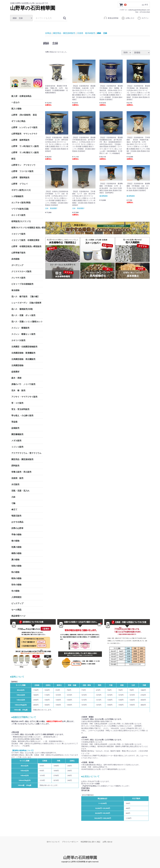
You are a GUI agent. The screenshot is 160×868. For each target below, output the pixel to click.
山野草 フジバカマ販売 (22, 171)
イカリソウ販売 (18, 234)
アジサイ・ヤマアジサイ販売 (24, 397)
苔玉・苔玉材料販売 (20, 409)
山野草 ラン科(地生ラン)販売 (25, 146)
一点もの (15, 102)
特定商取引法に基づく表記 (90, 842)
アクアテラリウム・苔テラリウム (26, 453)
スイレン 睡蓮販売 (20, 328)
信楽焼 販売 (17, 478)
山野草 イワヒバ (19, 184)
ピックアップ (17, 603)
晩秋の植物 (16, 578)
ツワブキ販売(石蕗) (20, 209)
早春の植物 (16, 535)
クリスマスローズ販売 (21, 271)
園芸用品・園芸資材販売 (22, 459)
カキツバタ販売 (18, 340)
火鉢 (13, 497)
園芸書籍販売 (17, 434)
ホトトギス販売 (18, 215)
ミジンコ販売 (17, 447)
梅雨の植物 (16, 553)
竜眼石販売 (16, 516)
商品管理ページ (18, 616)
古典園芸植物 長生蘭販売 (23, 359)
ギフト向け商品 (18, 121)
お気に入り (128, 18)
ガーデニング (18, 265)
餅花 (13, 159)
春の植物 (15, 541)
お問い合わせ (107, 842)
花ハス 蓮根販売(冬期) (22, 309)
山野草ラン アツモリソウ (23, 165)
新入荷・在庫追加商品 (21, 96)
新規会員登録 (111, 18)
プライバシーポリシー (70, 842)
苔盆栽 (14, 422)
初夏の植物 (16, 547)
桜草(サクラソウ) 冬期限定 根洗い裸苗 (27, 228)
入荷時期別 (16, 597)
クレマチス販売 (18, 278)
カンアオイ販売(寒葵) (21, 203)
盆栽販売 (15, 428)
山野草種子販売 (18, 253)
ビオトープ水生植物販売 (22, 284)
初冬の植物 (16, 585)
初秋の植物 (16, 566)
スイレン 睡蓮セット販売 (23, 334)
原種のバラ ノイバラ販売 (23, 384)
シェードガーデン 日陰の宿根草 (26, 303)
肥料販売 (15, 466)
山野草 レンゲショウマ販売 (24, 127)
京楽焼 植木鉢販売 (86, 33)
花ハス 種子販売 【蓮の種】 (25, 297)
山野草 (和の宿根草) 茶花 (24, 115)
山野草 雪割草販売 (20, 178)
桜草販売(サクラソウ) (21, 221)
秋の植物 (15, 572)
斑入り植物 (16, 109)
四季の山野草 (17, 528)
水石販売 (15, 484)
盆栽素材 (15, 372)
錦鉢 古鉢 (102, 33)
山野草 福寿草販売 (20, 140)
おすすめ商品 (17, 522)
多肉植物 (15, 259)
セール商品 (16, 610)
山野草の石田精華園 (33, 8)
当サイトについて (53, 842)
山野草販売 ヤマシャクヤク (24, 134)
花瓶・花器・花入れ (20, 491)
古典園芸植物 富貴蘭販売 (23, 353)
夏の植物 (15, 560)
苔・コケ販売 (17, 403)
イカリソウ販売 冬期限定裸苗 (25, 240)
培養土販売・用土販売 (21, 472)
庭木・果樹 (16, 378)
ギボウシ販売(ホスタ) (21, 190)
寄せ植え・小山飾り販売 (22, 416)
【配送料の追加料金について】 (23, 750)
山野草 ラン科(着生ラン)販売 (25, 152)
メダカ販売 (16, 441)
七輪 (13, 503)
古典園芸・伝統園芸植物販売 (24, 347)
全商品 (48, 33)
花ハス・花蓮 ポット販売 (23, 315)
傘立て (14, 509)
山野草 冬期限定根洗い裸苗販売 (26, 246)
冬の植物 (15, 591)
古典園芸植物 (17, 365)
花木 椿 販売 (18, 390)
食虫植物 (15, 290)
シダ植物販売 (17, 196)
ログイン (143, 18)
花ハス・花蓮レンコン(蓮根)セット (27, 322)
